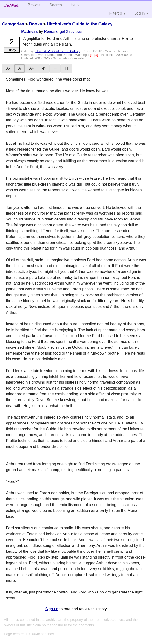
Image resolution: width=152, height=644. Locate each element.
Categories (13, 24)
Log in (140, 13)
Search (56, 5)
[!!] (92, 55)
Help (75, 5)
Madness (29, 31)
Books (35, 24)
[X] (97, 55)
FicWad (12, 5)
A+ (32, 68)
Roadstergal (55, 31)
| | (66, 68)
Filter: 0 (116, 13)
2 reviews (74, 31)
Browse (34, 5)
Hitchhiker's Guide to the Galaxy (80, 24)
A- (8, 68)
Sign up (52, 609)
